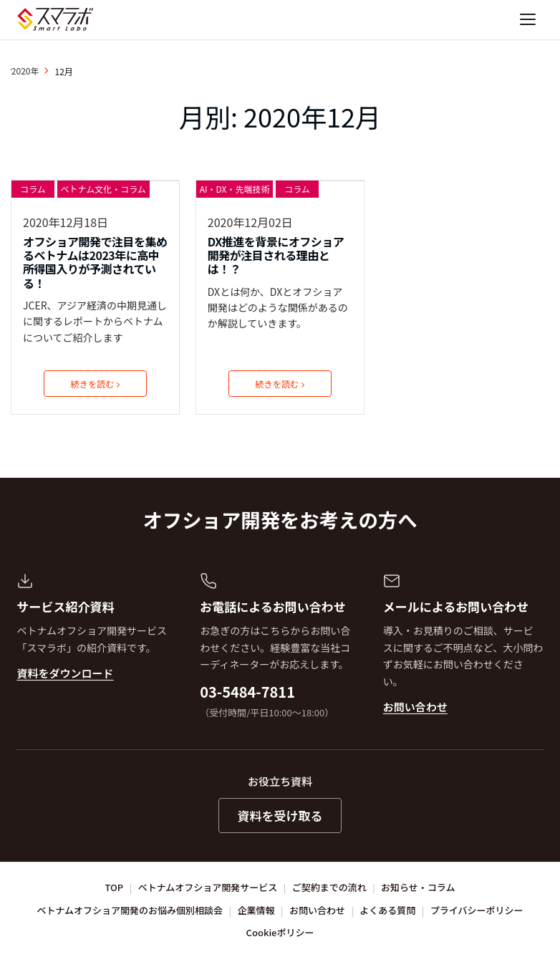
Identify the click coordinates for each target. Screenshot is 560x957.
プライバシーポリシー (477, 910)
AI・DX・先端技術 (235, 189)
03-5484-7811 (247, 692)
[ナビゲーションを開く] (528, 19)
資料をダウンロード (65, 673)
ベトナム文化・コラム (103, 189)
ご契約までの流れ (329, 887)
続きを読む (95, 384)
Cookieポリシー (280, 932)
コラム (33, 189)
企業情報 (256, 910)
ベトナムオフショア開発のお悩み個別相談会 (130, 910)
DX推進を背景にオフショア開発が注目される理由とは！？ (276, 256)
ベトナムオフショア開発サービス (208, 887)
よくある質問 (387, 910)
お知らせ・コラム (418, 887)
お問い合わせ (415, 707)
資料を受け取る (280, 816)
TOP (115, 887)
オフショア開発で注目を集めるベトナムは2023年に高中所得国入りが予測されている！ (95, 263)
